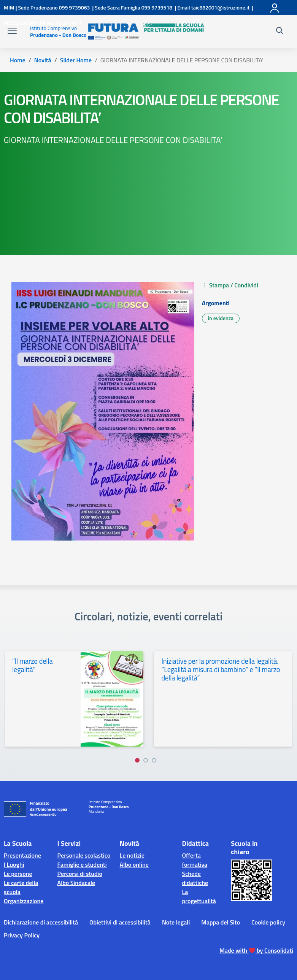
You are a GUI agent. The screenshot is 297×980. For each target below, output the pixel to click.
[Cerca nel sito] (280, 32)
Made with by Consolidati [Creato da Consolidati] (256, 950)
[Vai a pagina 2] (146, 760)
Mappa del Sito (221, 922)
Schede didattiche (195, 878)
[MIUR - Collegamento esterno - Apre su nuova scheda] (9, 7)
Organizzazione (24, 901)
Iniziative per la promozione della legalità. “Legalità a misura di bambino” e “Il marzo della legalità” (221, 669)
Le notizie (132, 855)
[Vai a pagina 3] (154, 760)
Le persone (18, 874)
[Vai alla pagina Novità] (43, 60)
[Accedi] (275, 6)
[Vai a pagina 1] (137, 760)
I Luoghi (14, 864)
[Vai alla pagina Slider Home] (76, 60)
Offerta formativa (195, 860)
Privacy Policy (22, 935)
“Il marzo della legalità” (32, 665)
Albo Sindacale (76, 883)
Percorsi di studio (80, 874)
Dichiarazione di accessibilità (41, 922)
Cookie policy (268, 922)
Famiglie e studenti (82, 864)
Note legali (176, 922)
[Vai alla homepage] (58, 32)
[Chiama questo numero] (74, 7)
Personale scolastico (84, 855)
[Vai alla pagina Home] (18, 60)
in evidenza (221, 318)
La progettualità (199, 896)
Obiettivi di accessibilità (120, 922)
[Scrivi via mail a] (221, 7)
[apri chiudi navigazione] (12, 32)
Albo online (134, 864)
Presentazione (22, 855)
